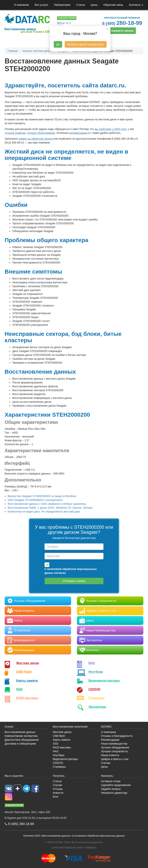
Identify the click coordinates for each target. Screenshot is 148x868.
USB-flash (59, 736)
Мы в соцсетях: (14, 776)
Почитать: (59, 776)
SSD (19, 689)
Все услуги (41, 5)
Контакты (136, 5)
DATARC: (107, 727)
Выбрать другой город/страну (86, 44)
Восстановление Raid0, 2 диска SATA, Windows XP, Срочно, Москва (50, 508)
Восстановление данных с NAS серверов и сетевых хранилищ (47, 504)
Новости (58, 793)
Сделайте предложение (116, 785)
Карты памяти (27, 681)
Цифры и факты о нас (115, 759)
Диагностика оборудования (22, 740)
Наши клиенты (110, 755)
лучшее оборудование (41, 133)
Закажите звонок (122, 31)
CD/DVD (94, 689)
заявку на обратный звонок (36, 139)
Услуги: (9, 727)
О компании (21, 5)
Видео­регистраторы (104, 681)
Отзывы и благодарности (117, 736)
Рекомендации (110, 740)
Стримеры (97, 698)
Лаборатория (62, 5)
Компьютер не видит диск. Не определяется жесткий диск (44, 512)
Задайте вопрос (111, 789)
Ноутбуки (96, 672)
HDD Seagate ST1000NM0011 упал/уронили (35, 500)
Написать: (107, 776)
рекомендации (78, 133)
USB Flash (24, 672)
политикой (54, 569)
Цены (94, 5)
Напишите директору (114, 793)
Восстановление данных (20, 732)
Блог (56, 797)
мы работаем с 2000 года (110, 129)
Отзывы (58, 789)
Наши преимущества (114, 744)
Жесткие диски (28, 663)
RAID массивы (27, 698)
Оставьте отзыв (111, 781)
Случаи (106, 763)
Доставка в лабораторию (20, 744)
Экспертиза (97, 707)
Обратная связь (113, 5)
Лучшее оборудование (115, 747)
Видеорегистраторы (65, 759)
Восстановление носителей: (70, 727)
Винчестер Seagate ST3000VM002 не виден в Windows (42, 496)
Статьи (80, 5)
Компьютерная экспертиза (21, 736)
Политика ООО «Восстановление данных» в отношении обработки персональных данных (74, 836)
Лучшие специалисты (114, 751)
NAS (92, 663)
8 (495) (122, 23)
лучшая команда (15, 133)
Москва (63, 23)
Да (58, 44)
